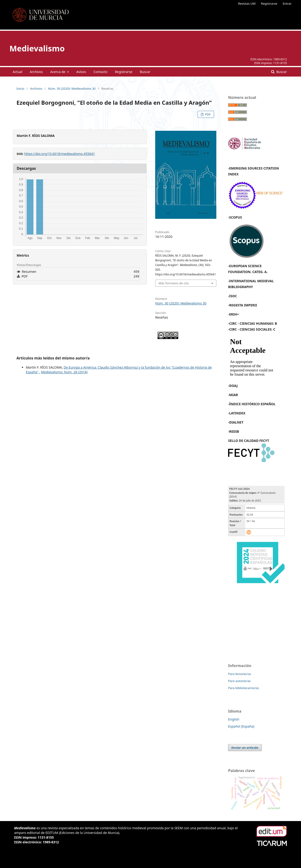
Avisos (81, 72)
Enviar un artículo (245, 748)
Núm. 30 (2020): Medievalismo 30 (72, 89)
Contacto (101, 72)
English (234, 719)
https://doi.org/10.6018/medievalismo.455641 (60, 154)
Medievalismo (37, 48)
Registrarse (269, 4)
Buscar (145, 72)
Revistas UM (247, 4)
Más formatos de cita (174, 283)
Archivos (36, 72)
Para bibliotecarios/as (244, 688)
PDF (208, 114)
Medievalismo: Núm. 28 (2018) (64, 372)
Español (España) (241, 726)
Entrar (287, 4)
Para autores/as (239, 681)
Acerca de (58, 72)
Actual (18, 72)
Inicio (20, 89)
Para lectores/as (240, 674)
